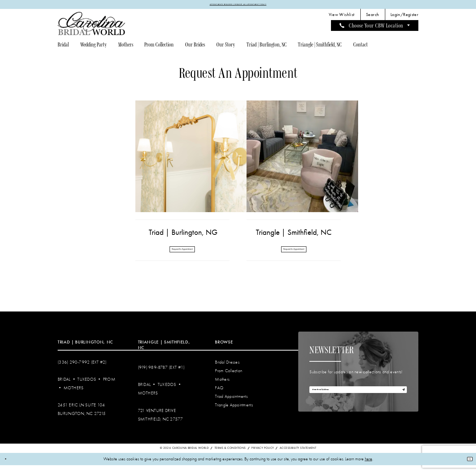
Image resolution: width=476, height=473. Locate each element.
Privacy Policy (263, 456)
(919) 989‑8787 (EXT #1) (161, 376)
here (369, 467)
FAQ (219, 396)
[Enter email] (358, 401)
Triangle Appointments (234, 413)
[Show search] (373, 17)
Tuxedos (87, 387)
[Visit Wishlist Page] (341, 17)
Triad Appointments (231, 404)
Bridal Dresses (227, 370)
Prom (109, 387)
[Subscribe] (400, 401)
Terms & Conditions (230, 456)
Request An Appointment (182, 254)
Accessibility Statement (298, 456)
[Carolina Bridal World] (91, 26)
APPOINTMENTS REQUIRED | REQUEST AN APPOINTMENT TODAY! (238, 6)
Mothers (74, 396)
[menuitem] (341, 17)
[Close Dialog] (8, 467)
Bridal (64, 387)
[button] (405, 17)
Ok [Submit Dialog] (467, 467)
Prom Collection (229, 379)
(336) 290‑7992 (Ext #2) (82, 370)
